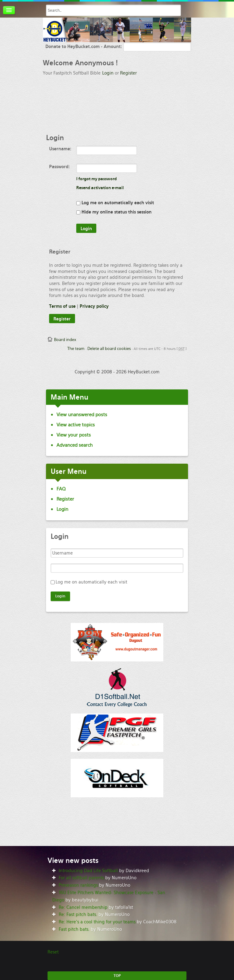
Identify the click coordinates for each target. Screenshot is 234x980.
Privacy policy (94, 306)
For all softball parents (81, 878)
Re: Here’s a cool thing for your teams (97, 922)
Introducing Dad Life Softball (88, 871)
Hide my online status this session (114, 212)
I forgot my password (96, 179)
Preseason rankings (78, 885)
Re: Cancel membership (83, 907)
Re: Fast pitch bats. (78, 914)
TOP (117, 976)
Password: (59, 167)
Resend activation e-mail (100, 188)
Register (128, 73)
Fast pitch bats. (74, 929)
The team (76, 349)
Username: (60, 149)
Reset (53, 952)
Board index (65, 340)
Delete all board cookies (109, 349)
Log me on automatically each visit (115, 203)
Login (108, 73)
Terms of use (62, 306)
